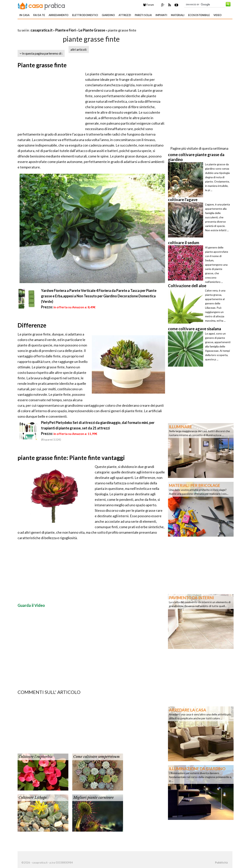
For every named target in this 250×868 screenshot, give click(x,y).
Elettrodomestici (85, 15)
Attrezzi (125, 15)
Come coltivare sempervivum (96, 757)
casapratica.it (42, 30)
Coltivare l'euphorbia (36, 757)
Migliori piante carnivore (93, 798)
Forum (149, 5)
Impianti (161, 15)
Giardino (108, 15)
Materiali (178, 15)
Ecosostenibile (199, 15)
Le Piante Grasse (92, 30)
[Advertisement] (63, 25)
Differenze (32, 325)
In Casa (24, 15)
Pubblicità (221, 863)
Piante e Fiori (66, 30)
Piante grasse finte (42, 65)
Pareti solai (143, 15)
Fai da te (39, 15)
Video (217, 15)
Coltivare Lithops (33, 798)
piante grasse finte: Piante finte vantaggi (71, 458)
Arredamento (58, 15)
